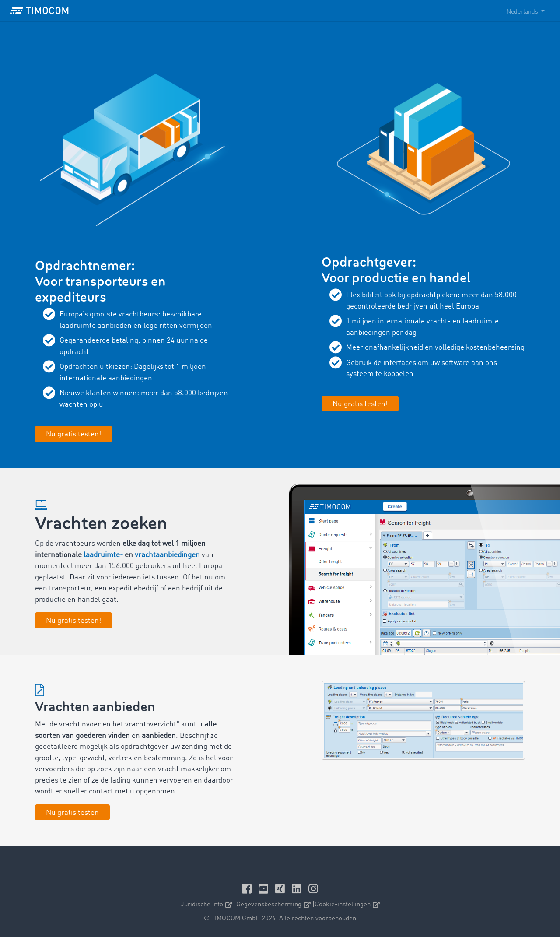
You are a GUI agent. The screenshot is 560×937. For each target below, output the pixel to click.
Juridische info (206, 905)
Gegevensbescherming (273, 905)
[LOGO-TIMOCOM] (39, 11)
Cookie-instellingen (347, 905)
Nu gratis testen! (73, 621)
